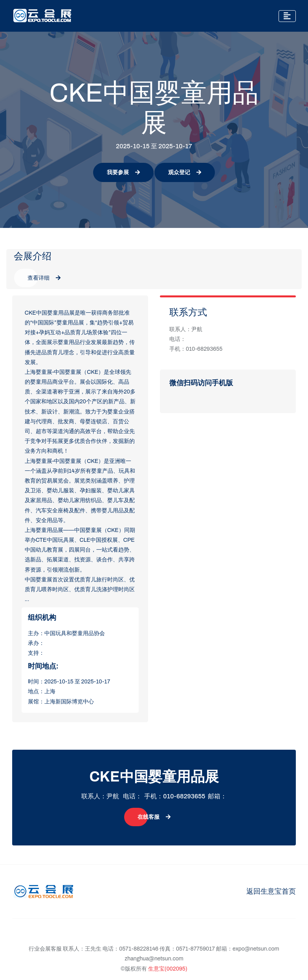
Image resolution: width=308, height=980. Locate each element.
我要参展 (123, 172)
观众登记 (185, 172)
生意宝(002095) (168, 969)
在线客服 (154, 817)
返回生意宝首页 (271, 891)
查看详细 (44, 278)
